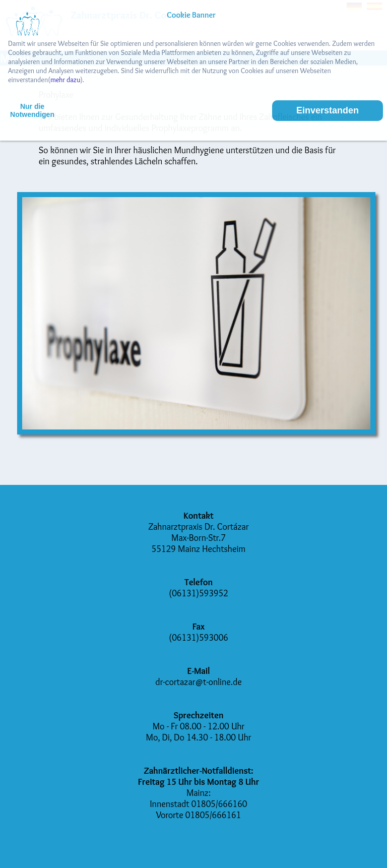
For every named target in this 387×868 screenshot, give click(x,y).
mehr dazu (65, 80)
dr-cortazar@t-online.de (198, 682)
